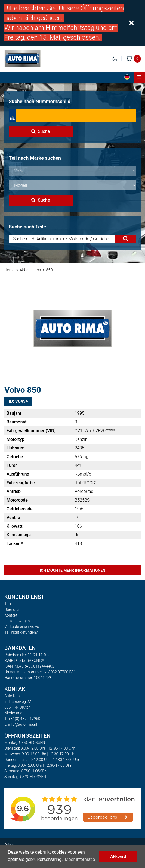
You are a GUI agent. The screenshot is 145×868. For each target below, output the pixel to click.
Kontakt (11, 615)
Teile (8, 604)
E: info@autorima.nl (21, 724)
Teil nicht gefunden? (21, 632)
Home (9, 270)
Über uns (12, 609)
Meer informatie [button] (80, 859)
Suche (41, 131)
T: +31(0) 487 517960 (22, 719)
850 (50, 270)
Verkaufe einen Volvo (22, 627)
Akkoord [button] (118, 856)
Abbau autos (30, 270)
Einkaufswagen (17, 621)
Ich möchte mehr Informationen (72, 570)
